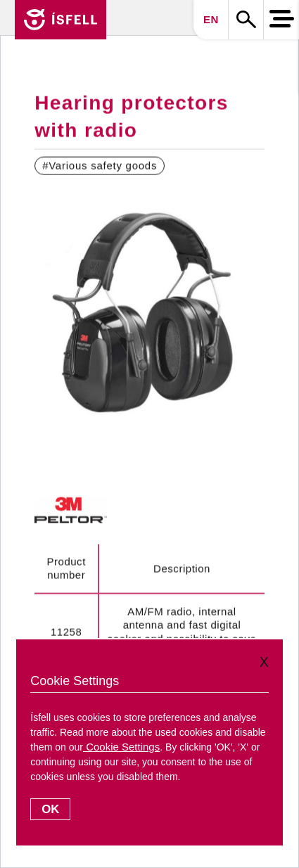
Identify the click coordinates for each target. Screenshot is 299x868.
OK (50, 809)
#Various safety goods (100, 166)
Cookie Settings (121, 747)
